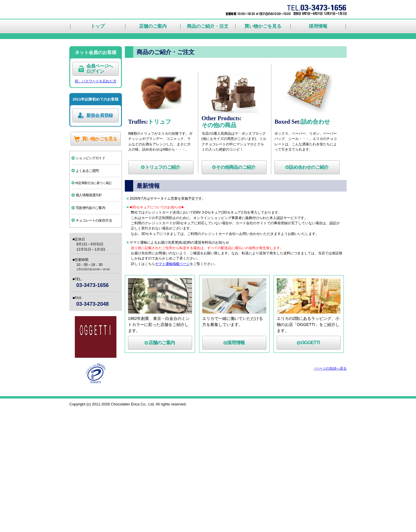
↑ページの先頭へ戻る (327, 492)
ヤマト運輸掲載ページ (180, 386)
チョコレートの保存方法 (98, 328)
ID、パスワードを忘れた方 (96, 177)
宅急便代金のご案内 (94, 314)
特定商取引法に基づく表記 (98, 286)
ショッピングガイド (94, 257)
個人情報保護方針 (92, 299)
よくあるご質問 (90, 272)
